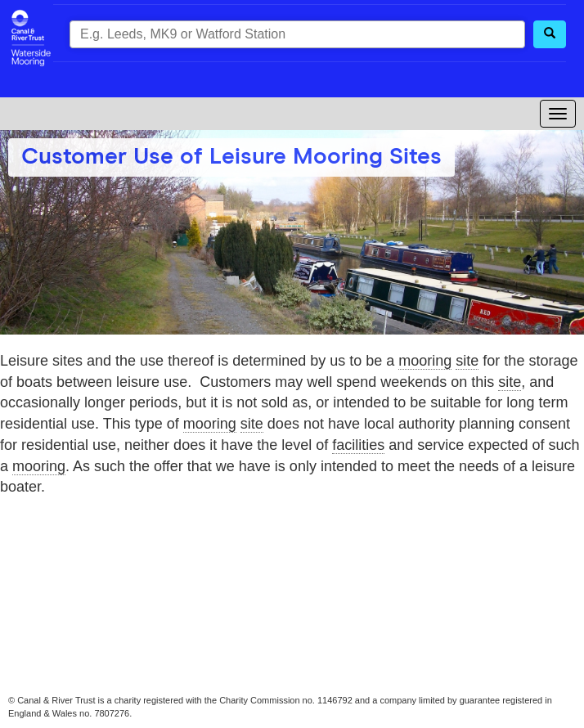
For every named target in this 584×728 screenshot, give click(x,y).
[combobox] (297, 34)
